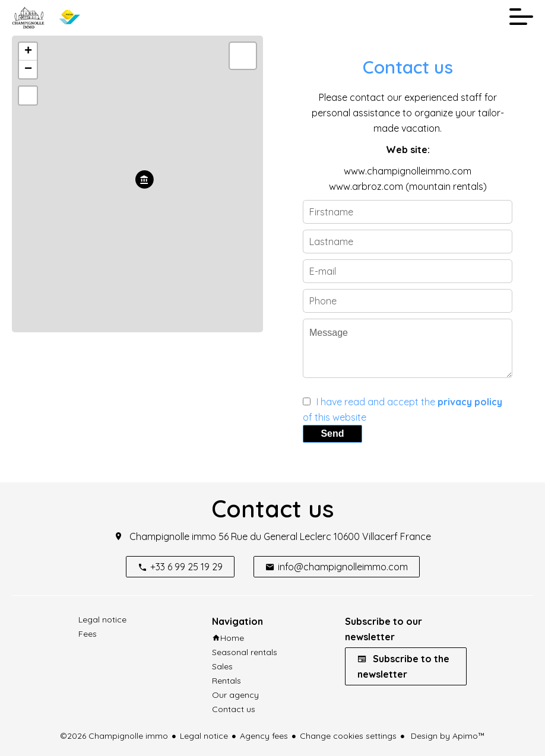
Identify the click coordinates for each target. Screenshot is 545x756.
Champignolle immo (173, 536)
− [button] (28, 69)
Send (332, 433)
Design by (447, 736)
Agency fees (264, 736)
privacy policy (470, 402)
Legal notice (204, 736)
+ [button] (28, 52)
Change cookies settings (348, 736)
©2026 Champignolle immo (114, 736)
